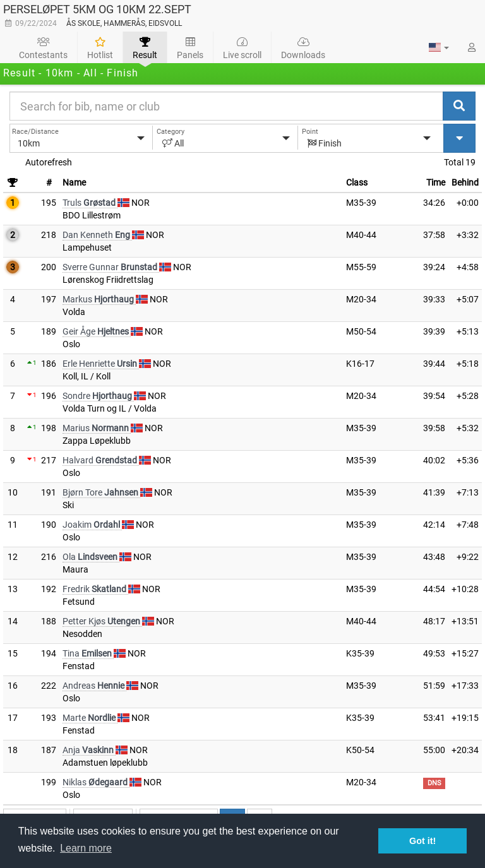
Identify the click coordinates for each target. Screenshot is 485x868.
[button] (439, 47)
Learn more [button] (86, 848)
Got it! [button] (422, 841)
